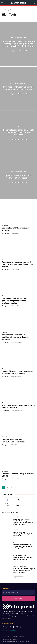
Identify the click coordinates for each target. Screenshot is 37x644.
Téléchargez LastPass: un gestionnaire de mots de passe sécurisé (16, 337)
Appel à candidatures (19, 38)
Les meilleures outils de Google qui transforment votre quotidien (23, 546)
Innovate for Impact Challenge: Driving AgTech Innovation (23, 534)
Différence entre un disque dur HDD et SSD (18, 475)
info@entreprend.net (9, 630)
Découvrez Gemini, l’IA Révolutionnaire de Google (14, 441)
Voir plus (19, 578)
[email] (18, 592)
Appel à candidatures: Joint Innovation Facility (24, 558)
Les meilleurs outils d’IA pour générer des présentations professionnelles (15, 301)
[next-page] (16, 487)
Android (5, 332)
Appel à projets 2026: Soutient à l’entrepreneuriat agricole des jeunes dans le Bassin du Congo (24, 522)
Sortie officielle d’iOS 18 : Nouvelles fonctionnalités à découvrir (18, 372)
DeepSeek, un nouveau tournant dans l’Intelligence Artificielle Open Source (18, 264)
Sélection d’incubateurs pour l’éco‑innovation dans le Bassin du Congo (24, 571)
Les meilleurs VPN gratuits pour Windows (16, 229)
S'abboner (18, 598)
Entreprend (5, 233)
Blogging (5, 225)
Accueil (4, 10)
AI (19, 126)
